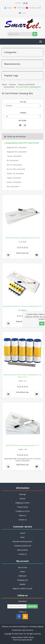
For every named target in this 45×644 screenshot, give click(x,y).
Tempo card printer (14, 156)
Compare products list (22, 546)
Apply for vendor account (22, 588)
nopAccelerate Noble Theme (23, 637)
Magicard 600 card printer (17, 152)
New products (22, 550)
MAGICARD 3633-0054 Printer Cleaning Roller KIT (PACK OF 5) (23, 376)
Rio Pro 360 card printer (16, 169)
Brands (23, 499)
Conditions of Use (23, 511)
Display (23, 113)
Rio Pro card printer (14, 165)
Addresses (22, 576)
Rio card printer (13, 160)
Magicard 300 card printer (17, 147)
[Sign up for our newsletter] (17, 606)
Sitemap (22, 494)
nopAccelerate (27, 640)
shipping (40, 626)
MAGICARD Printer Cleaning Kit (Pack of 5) (22, 445)
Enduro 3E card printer (15, 173)
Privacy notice (23, 507)
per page (22, 120)
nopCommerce (27, 630)
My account (23, 567)
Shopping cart (22, 580)
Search (23, 533)
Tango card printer (14, 178)
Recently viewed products (22, 541)
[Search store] (20, 34)
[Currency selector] (18, 3)
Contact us (23, 520)
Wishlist (22, 584)
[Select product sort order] (22, 106)
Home (4, 84)
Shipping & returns (22, 503)
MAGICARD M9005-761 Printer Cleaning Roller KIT (22, 306)
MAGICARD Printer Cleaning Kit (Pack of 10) (22, 238)
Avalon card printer (14, 182)
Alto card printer (13, 186)
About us (23, 515)
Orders (23, 572)
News (22, 537)
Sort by (23, 102)
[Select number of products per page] (22, 116)
